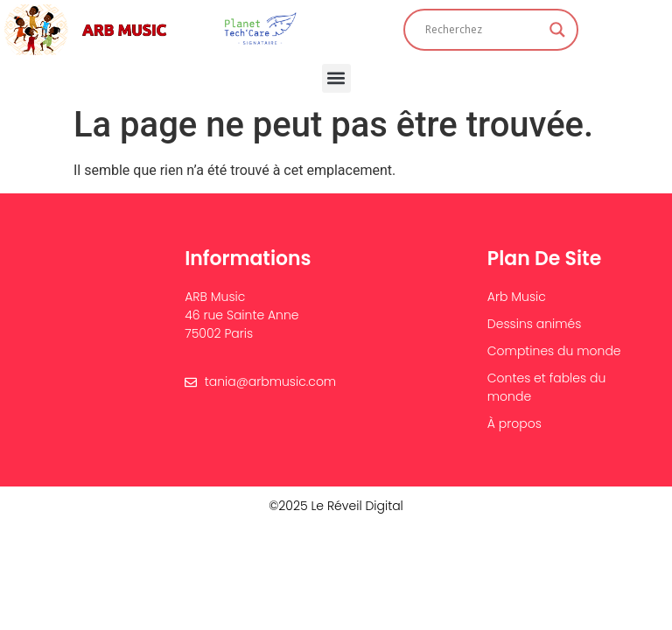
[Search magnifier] (557, 30)
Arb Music (517, 297)
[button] (336, 78)
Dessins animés (535, 324)
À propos (514, 423)
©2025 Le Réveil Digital (336, 506)
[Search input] (483, 30)
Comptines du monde (554, 351)
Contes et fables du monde (547, 387)
